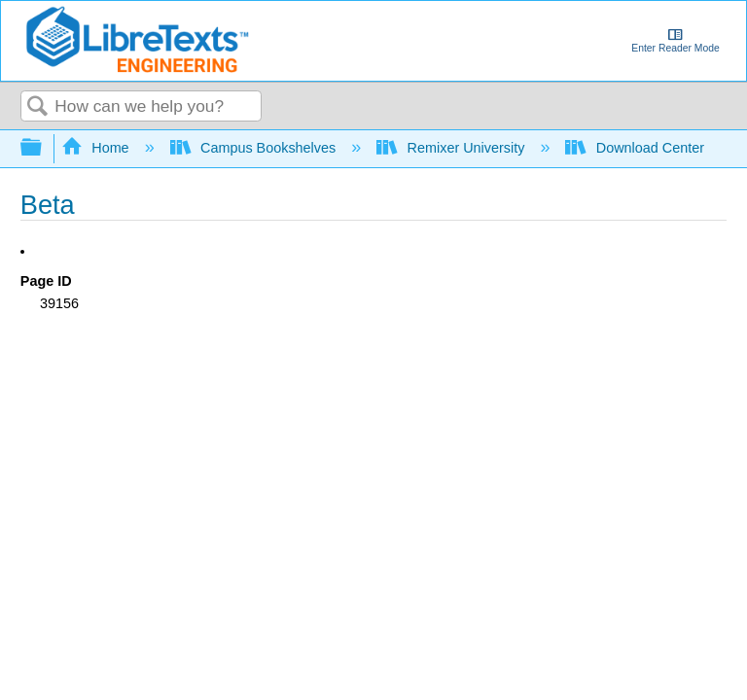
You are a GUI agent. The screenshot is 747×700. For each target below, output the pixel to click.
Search (38, 107)
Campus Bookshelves (255, 148)
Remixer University (452, 148)
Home (97, 148)
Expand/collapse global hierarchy (44, 148)
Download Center (637, 148)
